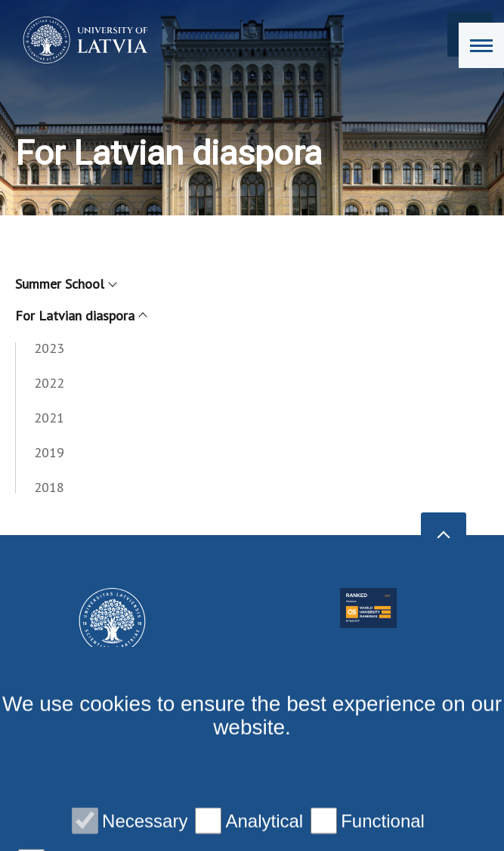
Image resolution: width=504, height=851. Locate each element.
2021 (49, 418)
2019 (49, 452)
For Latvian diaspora (80, 316)
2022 (49, 383)
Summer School (65, 284)
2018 (49, 487)
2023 (49, 348)
